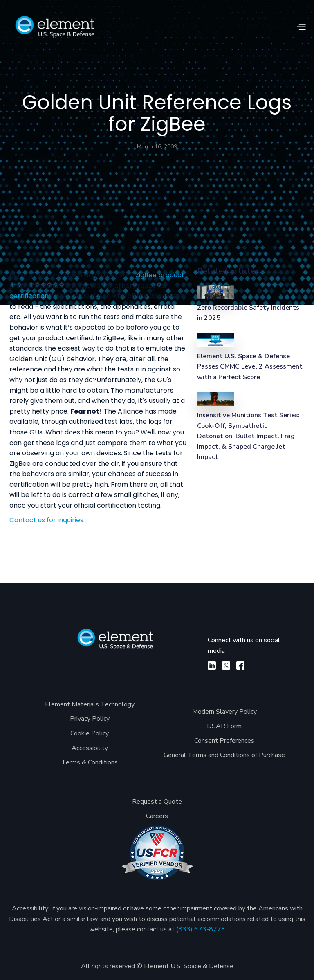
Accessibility (90, 748)
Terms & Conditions (90, 762)
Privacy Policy (90, 719)
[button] (301, 27)
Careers (157, 816)
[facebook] (240, 665)
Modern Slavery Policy (224, 712)
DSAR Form (224, 726)
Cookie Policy (90, 733)
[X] (226, 665)
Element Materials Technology (90, 704)
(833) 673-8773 (201, 929)
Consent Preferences (224, 741)
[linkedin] (212, 665)
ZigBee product (160, 275)
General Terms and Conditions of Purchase (224, 755)
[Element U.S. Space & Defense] (115, 643)
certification (29, 296)
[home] (55, 27)
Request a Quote (157, 802)
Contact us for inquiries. (47, 520)
